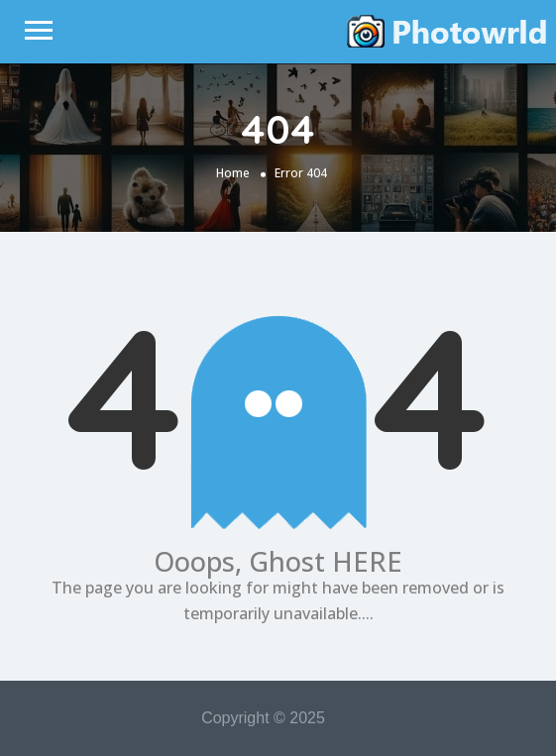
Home (233, 173)
